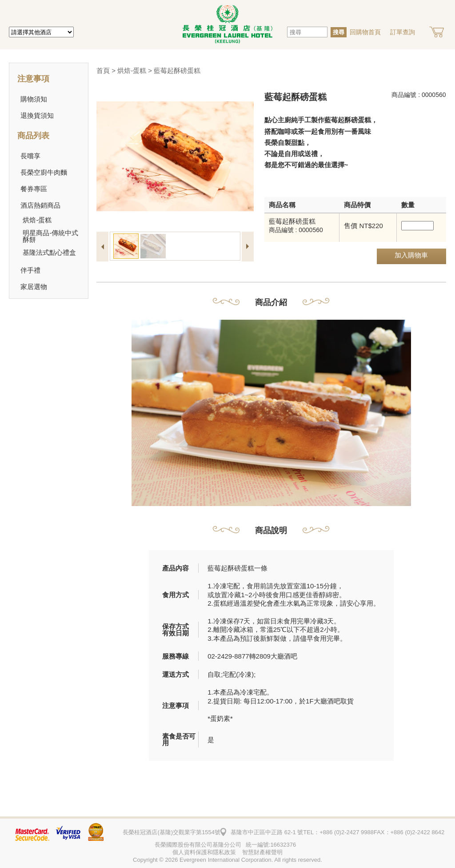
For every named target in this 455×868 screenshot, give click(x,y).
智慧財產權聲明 (262, 852)
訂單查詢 (403, 32)
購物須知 (34, 99)
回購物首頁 (365, 32)
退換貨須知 (37, 115)
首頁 (103, 70)
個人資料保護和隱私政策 (204, 852)
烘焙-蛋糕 (132, 70)
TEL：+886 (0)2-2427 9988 (338, 832)
